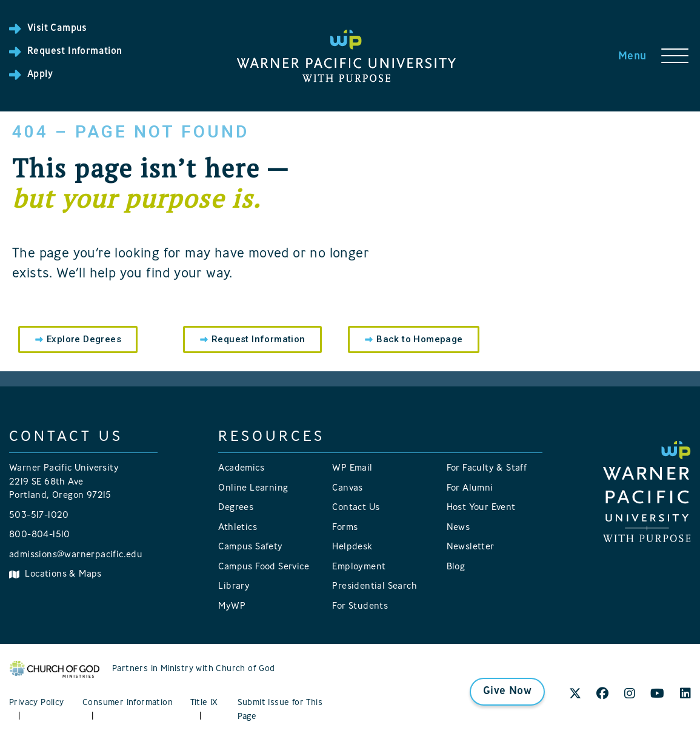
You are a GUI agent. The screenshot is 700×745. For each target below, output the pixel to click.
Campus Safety (250, 547)
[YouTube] (657, 695)
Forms (345, 528)
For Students (360, 607)
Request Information (75, 51)
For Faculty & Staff (487, 469)
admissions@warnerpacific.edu (76, 555)
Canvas (347, 488)
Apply (40, 74)
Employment (359, 567)
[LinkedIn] (685, 695)
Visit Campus (57, 28)
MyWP (232, 607)
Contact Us (356, 508)
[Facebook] (602, 695)
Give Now (507, 691)
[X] (575, 695)
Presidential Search (375, 587)
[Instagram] (630, 695)
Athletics (238, 528)
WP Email (352, 469)
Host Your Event (481, 508)
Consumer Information (128, 703)
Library (234, 587)
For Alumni (470, 488)
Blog (456, 567)
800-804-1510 (40, 535)
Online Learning (253, 488)
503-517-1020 (39, 516)
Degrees (236, 508)
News (458, 528)
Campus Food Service (264, 567)
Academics (241, 469)
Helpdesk (352, 547)
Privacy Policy (37, 703)
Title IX (204, 703)
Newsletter (471, 547)
